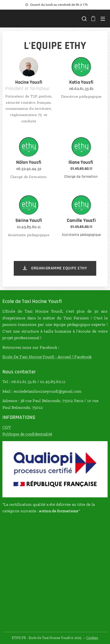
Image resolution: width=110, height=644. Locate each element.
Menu (103, 19)
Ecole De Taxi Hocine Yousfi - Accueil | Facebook (47, 357)
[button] (84, 19)
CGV (7, 427)
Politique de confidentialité (27, 434)
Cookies (92, 638)
